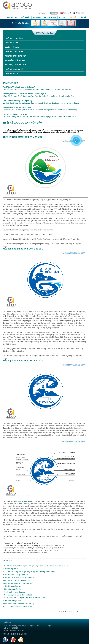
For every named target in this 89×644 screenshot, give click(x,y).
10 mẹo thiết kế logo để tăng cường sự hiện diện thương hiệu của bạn (29, 572)
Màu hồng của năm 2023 (13, 589)
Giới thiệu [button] (25, 17)
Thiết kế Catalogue (14, 52)
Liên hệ (83, 17)
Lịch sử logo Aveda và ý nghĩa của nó (17, 583)
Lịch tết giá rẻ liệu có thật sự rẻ (15, 114)
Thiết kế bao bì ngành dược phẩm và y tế (18, 577)
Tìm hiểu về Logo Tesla (12, 601)
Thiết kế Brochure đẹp (15, 56)
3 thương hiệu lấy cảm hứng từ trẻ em (17, 607)
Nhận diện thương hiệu (15, 65)
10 (77, 612)
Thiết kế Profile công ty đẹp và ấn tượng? (19, 87)
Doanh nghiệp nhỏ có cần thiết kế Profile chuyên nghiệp (25, 94)
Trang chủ (12, 17)
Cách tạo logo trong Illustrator (14, 592)
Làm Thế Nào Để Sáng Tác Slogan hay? (18, 101)
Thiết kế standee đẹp (15, 69)
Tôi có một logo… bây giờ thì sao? (16, 575)
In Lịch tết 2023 (12, 47)
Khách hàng (50, 17)
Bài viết (73, 17)
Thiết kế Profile (13, 43)
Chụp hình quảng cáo (15, 60)
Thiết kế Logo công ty (15, 38)
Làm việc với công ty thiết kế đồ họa (17, 580)
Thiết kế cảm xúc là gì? (12, 586)
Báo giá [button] (63, 17)
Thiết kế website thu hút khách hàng (17, 108)
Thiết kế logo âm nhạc (12, 569)
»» (85, 612)
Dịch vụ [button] (37, 17)
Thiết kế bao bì (12, 74)
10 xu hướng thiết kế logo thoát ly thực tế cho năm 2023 (24, 598)
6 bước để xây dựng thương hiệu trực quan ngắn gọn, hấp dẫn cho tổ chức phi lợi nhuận (36, 566)
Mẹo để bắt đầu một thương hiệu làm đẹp (19, 604)
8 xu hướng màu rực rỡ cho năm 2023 (17, 595)
